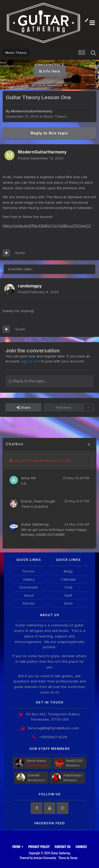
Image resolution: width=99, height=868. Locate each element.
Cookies (81, 847)
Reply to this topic (49, 133)
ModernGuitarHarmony (32, 111)
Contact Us (63, 847)
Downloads (29, 587)
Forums (29, 571)
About (29, 595)
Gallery (29, 579)
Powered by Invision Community (38, 858)
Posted (41, 158)
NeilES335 (74, 761)
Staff (68, 595)
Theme (18, 847)
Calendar (68, 579)
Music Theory (55, 116)
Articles (29, 603)
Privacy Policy (39, 847)
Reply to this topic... (28, 381)
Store (68, 603)
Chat (68, 587)
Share (23, 407)
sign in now (31, 361)
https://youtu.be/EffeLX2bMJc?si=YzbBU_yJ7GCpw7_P (47, 226)
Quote (20, 253)
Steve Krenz (36, 761)
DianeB (34, 775)
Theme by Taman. (68, 858)
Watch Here (49, 71)
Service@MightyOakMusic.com (53, 728)
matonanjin (72, 775)
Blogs (68, 571)
